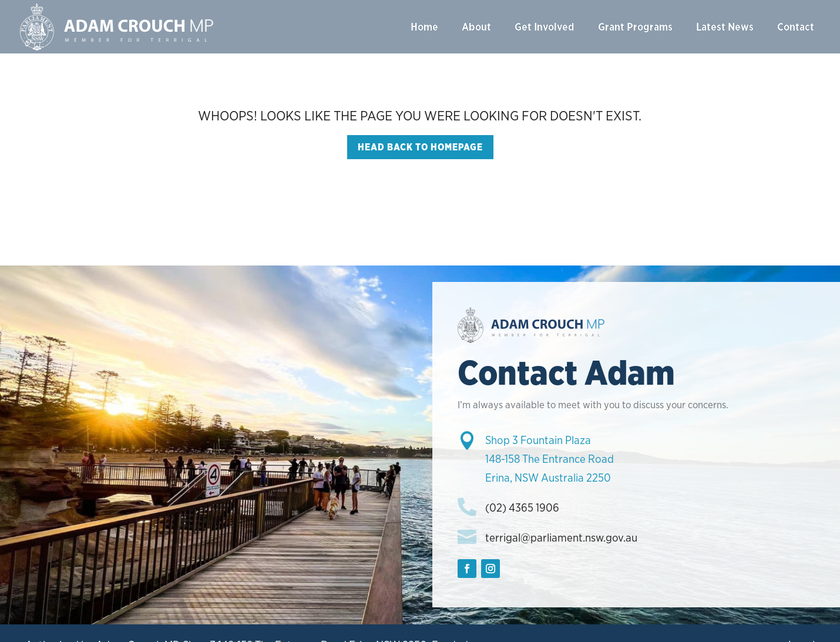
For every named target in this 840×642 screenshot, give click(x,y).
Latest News (725, 27)
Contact (796, 27)
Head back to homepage (420, 147)
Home (424, 27)
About (476, 27)
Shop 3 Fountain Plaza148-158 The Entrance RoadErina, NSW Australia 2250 (550, 459)
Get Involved (545, 27)
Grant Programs (635, 27)
